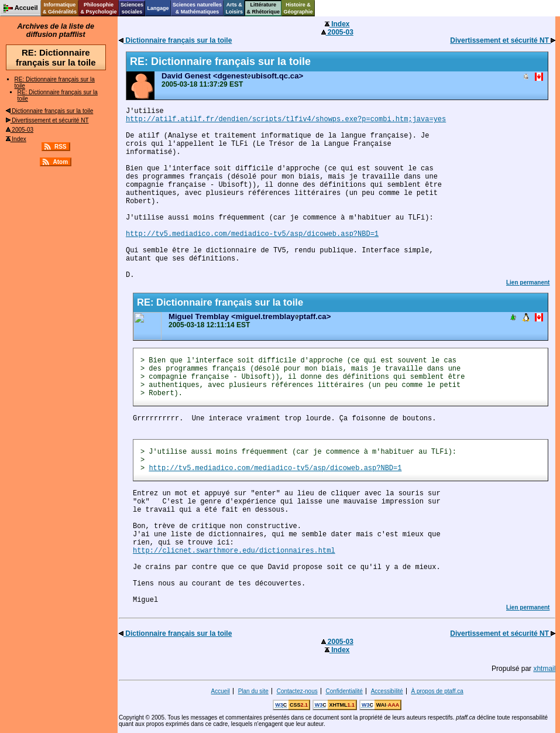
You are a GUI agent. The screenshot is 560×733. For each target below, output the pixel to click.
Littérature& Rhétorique (264, 8)
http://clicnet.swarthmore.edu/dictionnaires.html (234, 551)
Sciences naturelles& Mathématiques (197, 8)
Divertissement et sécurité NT (47, 120)
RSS (61, 147)
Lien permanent (528, 282)
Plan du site (253, 691)
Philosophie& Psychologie (98, 8)
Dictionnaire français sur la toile (50, 111)
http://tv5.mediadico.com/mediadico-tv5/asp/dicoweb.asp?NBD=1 (252, 234)
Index (16, 139)
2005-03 (20, 130)
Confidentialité (344, 691)
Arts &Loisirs (235, 8)
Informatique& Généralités (60, 8)
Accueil (221, 691)
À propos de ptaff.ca (437, 691)
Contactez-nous (297, 691)
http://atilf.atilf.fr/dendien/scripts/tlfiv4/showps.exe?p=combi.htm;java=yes (286, 119)
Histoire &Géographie (298, 8)
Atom (60, 162)
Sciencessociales (132, 8)
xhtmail (544, 669)
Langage (158, 8)
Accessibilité (387, 691)
